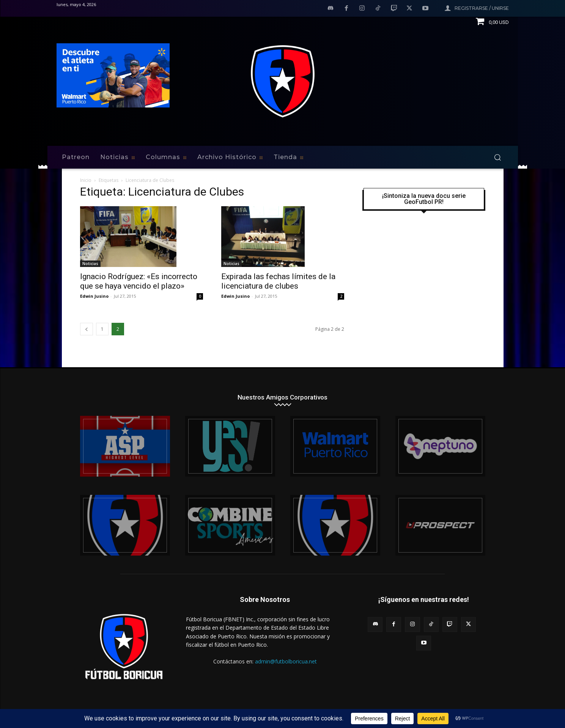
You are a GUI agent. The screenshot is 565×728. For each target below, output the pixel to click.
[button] (497, 157)
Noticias (90, 264)
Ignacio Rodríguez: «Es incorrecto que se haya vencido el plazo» (139, 281)
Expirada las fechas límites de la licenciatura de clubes (278, 281)
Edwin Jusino (94, 296)
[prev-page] (87, 329)
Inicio (86, 180)
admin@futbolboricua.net (286, 661)
